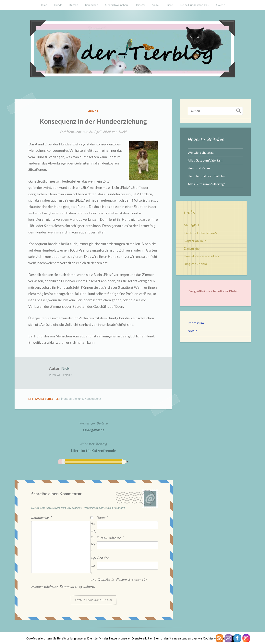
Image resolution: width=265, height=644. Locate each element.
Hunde (58, 5)
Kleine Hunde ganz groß (195, 5)
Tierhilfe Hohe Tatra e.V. (201, 233)
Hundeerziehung (72, 398)
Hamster (140, 5)
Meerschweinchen (116, 5)
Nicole (192, 331)
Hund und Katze (199, 168)
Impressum (196, 323)
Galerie (221, 5)
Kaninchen (92, 5)
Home (44, 5)
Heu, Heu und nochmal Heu (206, 176)
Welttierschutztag (201, 152)
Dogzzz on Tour (195, 241)
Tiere (170, 5)
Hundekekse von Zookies (201, 256)
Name (102, 518)
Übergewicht (94, 426)
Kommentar (42, 518)
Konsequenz (93, 398)
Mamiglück (192, 225)
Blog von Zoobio (195, 264)
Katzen (74, 5)
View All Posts (61, 375)
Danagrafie (192, 248)
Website (103, 558)
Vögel (156, 5)
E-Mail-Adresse (110, 538)
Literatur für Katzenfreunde (94, 447)
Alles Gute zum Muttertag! (206, 184)
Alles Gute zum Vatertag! (205, 160)
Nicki (123, 132)
